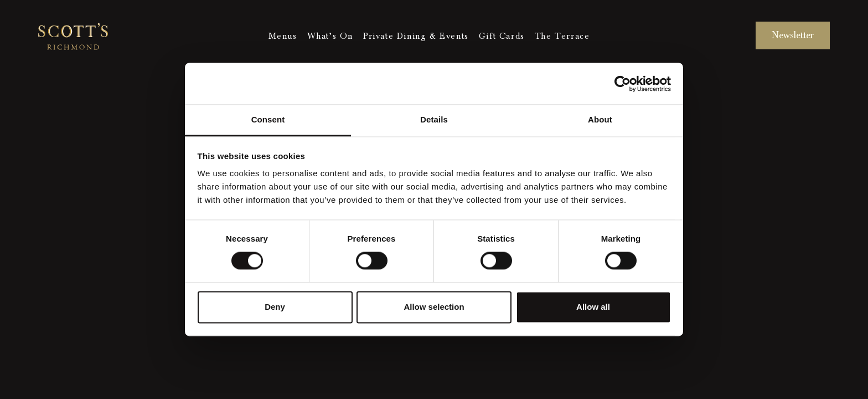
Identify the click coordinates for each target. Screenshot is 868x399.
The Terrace (562, 36)
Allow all (593, 307)
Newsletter (793, 35)
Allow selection (434, 307)
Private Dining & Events (416, 36)
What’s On (330, 36)
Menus (283, 36)
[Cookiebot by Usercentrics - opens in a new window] (622, 84)
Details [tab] (434, 119)
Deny (275, 307)
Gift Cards (502, 36)
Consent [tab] (268, 119)
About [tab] (600, 119)
